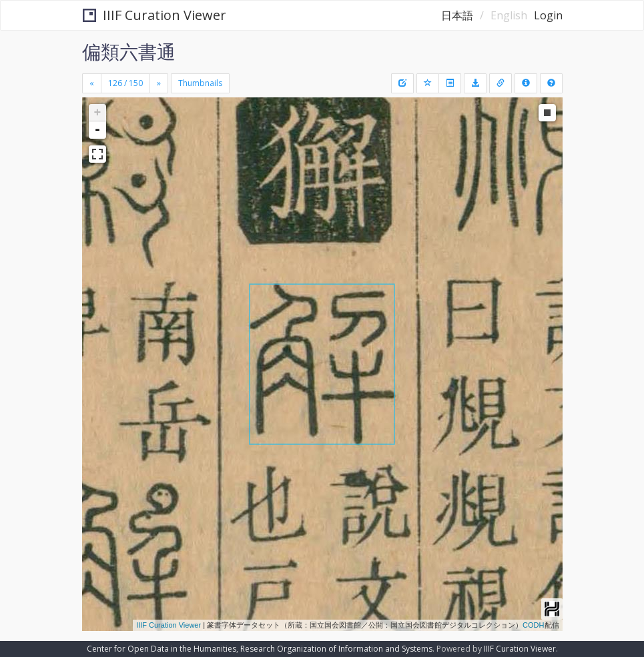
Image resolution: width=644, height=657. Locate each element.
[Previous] (92, 83)
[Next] (159, 83)
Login (548, 15)
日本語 (457, 15)
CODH (533, 625)
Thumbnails (200, 83)
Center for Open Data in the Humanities (162, 649)
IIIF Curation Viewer (154, 15)
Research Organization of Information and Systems (336, 649)
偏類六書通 (129, 51)
